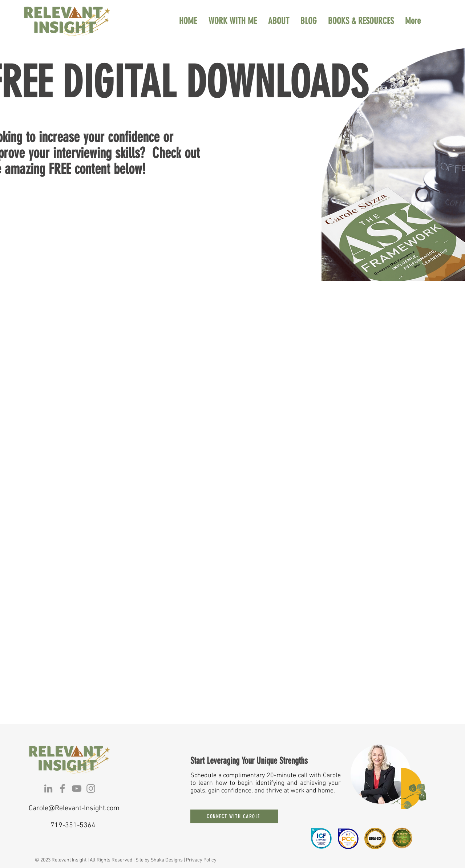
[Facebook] (62, 788)
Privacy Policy (201, 860)
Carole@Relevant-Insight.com (74, 808)
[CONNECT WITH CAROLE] (234, 816)
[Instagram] (91, 788)
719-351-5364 (73, 826)
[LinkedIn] (48, 788)
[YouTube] (77, 788)
